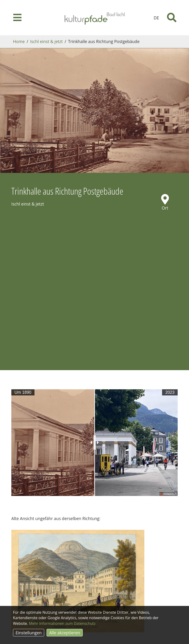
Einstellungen (29, 633)
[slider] (95, 442)
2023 (170, 392)
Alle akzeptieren (65, 633)
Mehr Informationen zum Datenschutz (62, 623)
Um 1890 (23, 392)
